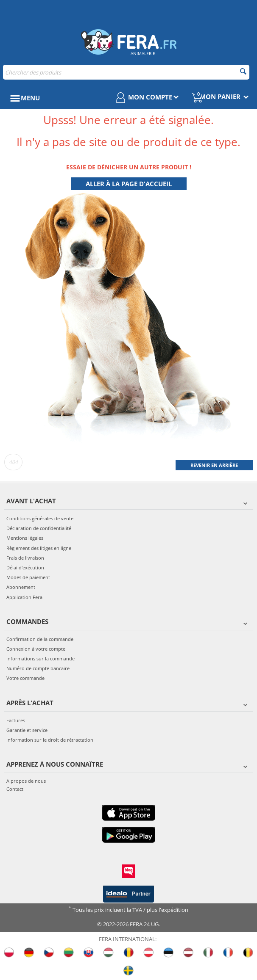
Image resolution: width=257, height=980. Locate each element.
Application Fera (24, 597)
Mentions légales (25, 538)
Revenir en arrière (214, 465)
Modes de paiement (28, 577)
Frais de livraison (25, 558)
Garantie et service (27, 730)
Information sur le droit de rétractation (50, 740)
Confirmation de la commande (40, 639)
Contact (15, 789)
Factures (16, 720)
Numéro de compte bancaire (38, 668)
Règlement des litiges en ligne (39, 548)
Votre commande (25, 678)
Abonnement (21, 587)
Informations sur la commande (41, 658)
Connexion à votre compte (36, 649)
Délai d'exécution (25, 567)
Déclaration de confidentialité (39, 528)
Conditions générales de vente (40, 518)
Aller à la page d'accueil (129, 184)
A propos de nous (26, 781)
